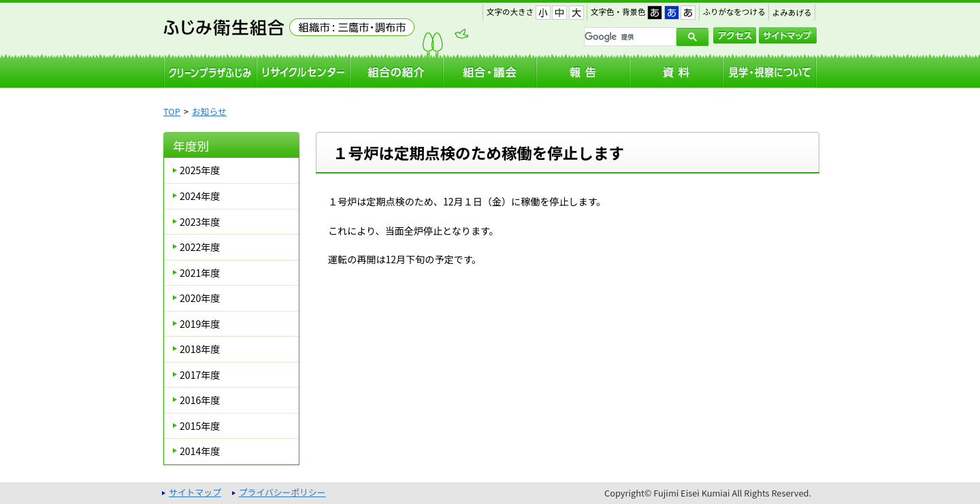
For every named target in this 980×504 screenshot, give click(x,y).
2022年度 (200, 247)
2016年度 (200, 400)
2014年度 (200, 451)
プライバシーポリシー (282, 492)
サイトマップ (788, 35)
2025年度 (200, 170)
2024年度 (200, 196)
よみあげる (792, 12)
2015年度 (200, 426)
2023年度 (200, 222)
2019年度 (200, 324)
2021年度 (200, 273)
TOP (172, 111)
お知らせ (209, 111)
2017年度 (200, 375)
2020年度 (200, 298)
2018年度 (200, 349)
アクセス (735, 35)
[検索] (629, 37)
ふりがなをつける (734, 12)
